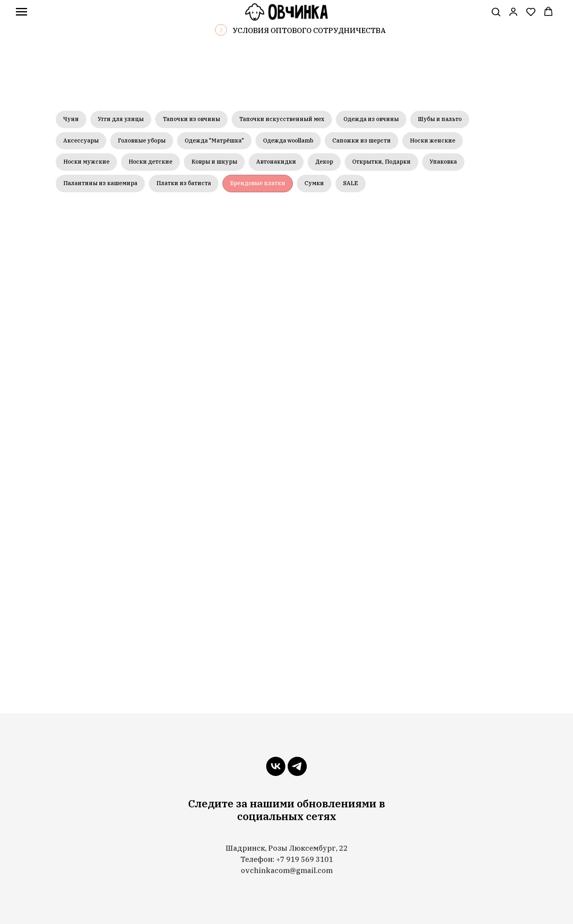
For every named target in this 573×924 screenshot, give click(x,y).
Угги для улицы (121, 119)
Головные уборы (142, 141)
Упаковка (443, 162)
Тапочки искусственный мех (282, 119)
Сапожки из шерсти (362, 141)
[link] (513, 12)
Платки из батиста (184, 183)
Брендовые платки (258, 183)
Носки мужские (86, 162)
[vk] (276, 766)
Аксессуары (81, 141)
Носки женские (433, 141)
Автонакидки (276, 162)
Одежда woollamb (288, 141)
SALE (351, 183)
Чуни (71, 119)
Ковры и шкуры (214, 162)
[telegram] (297, 766)
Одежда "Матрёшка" (214, 141)
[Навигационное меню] (21, 12)
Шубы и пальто (440, 119)
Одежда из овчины (371, 119)
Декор (324, 162)
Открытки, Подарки (381, 162)
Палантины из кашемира (100, 183)
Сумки (314, 183)
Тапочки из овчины (191, 119)
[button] (496, 12)
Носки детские (150, 162)
